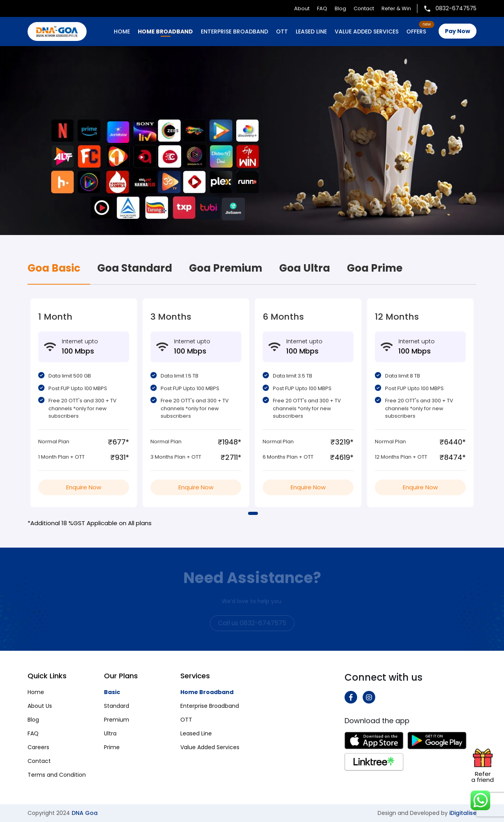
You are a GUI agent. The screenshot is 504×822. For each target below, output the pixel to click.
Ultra (110, 733)
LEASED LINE (311, 31)
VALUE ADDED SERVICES (367, 31)
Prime (112, 747)
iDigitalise (463, 813)
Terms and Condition (57, 775)
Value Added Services (210, 747)
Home (122, 31)
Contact (364, 8)
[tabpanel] (84, 403)
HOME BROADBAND (165, 31)
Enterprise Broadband (210, 706)
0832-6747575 (450, 8)
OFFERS (416, 31)
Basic (112, 692)
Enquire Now (84, 487)
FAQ (322, 8)
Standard (117, 706)
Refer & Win (396, 8)
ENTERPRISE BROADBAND (234, 31)
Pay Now (458, 31)
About (302, 8)
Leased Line (196, 733)
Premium (117, 720)
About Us (40, 706)
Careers (38, 747)
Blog (340, 8)
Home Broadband (207, 692)
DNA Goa (85, 813)
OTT (282, 31)
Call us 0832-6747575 (252, 623)
